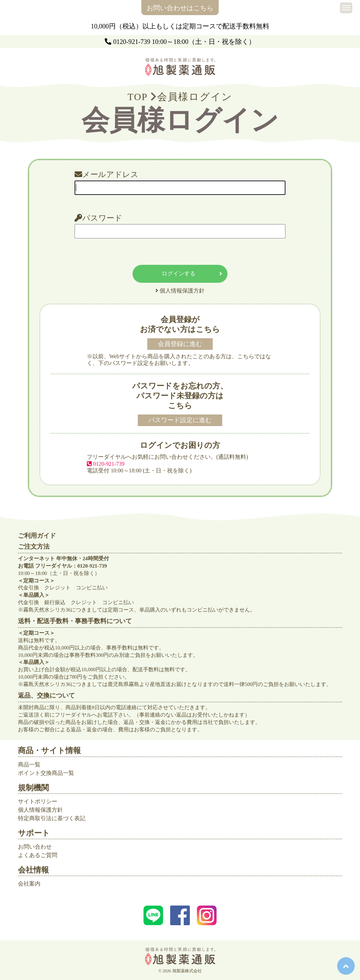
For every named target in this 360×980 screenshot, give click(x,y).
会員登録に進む (180, 344)
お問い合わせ (35, 847)
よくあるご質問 (38, 855)
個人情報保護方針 (40, 810)
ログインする (192, 274)
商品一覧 (29, 765)
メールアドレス (107, 175)
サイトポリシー (38, 801)
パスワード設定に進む (180, 420)
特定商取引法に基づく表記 (52, 818)
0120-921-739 (132, 42)
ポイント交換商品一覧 (46, 773)
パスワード (98, 218)
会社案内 (29, 884)
